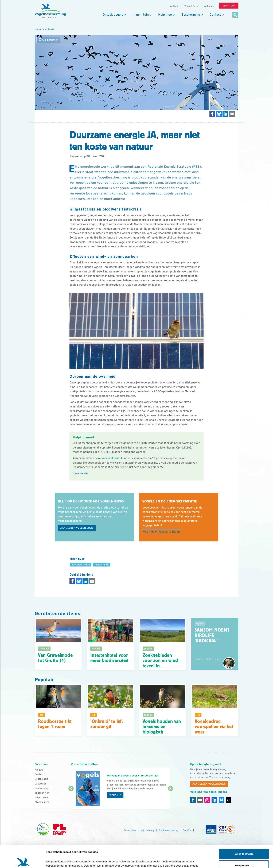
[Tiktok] (229, 800)
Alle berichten (48, 40)
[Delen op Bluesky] (219, 114)
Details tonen (54, 861)
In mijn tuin (141, 15)
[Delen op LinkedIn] (225, 114)
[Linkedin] (214, 800)
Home (38, 29)
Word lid (115, 795)
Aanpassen (244, 843)
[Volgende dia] (170, 799)
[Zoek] (235, 15)
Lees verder (81, 473)
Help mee (165, 15)
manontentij (102, 564)
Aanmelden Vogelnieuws (77, 528)
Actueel (49, 29)
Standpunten (42, 802)
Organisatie (41, 779)
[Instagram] (207, 800)
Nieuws (39, 770)
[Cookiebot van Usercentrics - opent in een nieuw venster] (23, 861)
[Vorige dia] (71, 799)
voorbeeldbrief (111, 458)
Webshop (209, 6)
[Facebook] (193, 800)
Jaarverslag (42, 788)
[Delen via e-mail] (232, 114)
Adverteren (41, 798)
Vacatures (40, 784)
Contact (215, 15)
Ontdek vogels (113, 15)
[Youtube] (200, 800)
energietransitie (81, 564)
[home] (50, 11)
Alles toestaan (244, 831)
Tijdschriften (42, 793)
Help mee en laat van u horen (161, 532)
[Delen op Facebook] (212, 114)
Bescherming (191, 15)
